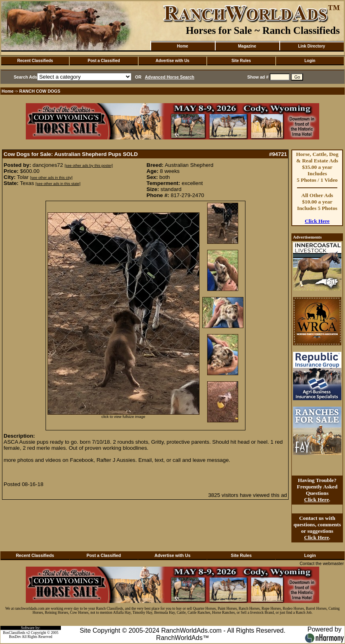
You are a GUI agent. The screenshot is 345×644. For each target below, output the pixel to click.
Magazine (247, 46)
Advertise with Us (172, 61)
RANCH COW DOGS (40, 91)
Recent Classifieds (35, 61)
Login (310, 61)
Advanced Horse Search (170, 77)
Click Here (317, 221)
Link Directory (311, 46)
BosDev (15, 637)
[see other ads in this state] (58, 184)
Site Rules (241, 61)
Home (183, 46)
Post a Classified (104, 61)
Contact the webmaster (322, 563)
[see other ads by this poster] (89, 166)
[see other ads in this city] (51, 178)
